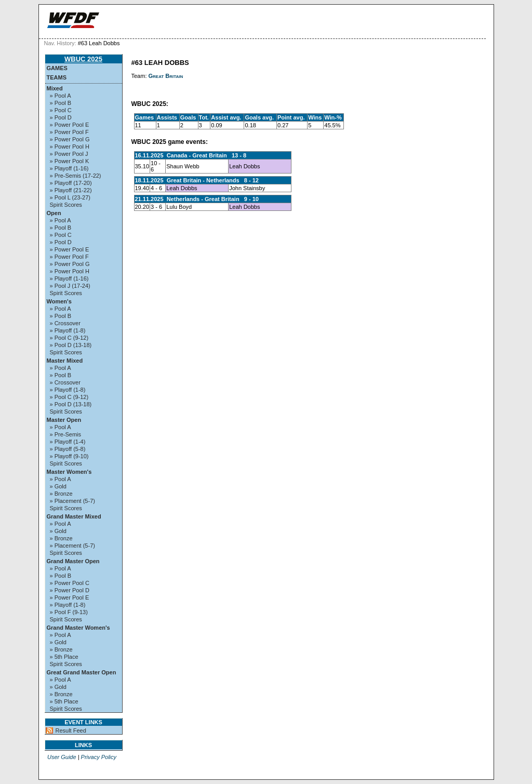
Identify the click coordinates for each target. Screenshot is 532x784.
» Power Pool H (70, 147)
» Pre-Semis (66, 434)
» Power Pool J (69, 154)
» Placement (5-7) (72, 501)
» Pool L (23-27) (70, 197)
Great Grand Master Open (82, 672)
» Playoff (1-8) (68, 330)
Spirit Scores (66, 205)
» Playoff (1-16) (69, 168)
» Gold (58, 486)
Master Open (64, 420)
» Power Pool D (70, 590)
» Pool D (61, 117)
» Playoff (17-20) (71, 183)
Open (54, 213)
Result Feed (71, 730)
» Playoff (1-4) (68, 442)
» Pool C (61, 110)
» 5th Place (64, 657)
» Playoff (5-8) (68, 449)
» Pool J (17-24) (70, 286)
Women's (59, 301)
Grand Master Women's (78, 628)
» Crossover (65, 323)
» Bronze (61, 494)
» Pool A (61, 96)
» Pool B (61, 103)
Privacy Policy (99, 757)
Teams (57, 77)
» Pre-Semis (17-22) (76, 176)
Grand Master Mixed (74, 516)
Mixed (55, 88)
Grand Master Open (73, 561)
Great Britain (166, 76)
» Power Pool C (70, 583)
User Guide (62, 757)
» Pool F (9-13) (69, 612)
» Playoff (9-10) (69, 456)
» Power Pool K (70, 161)
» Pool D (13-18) (71, 345)
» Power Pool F (69, 132)
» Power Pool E (70, 125)
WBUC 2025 (83, 59)
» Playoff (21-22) (71, 190)
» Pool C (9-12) (69, 338)
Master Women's (69, 472)
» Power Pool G (70, 139)
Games (57, 68)
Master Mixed (65, 361)
